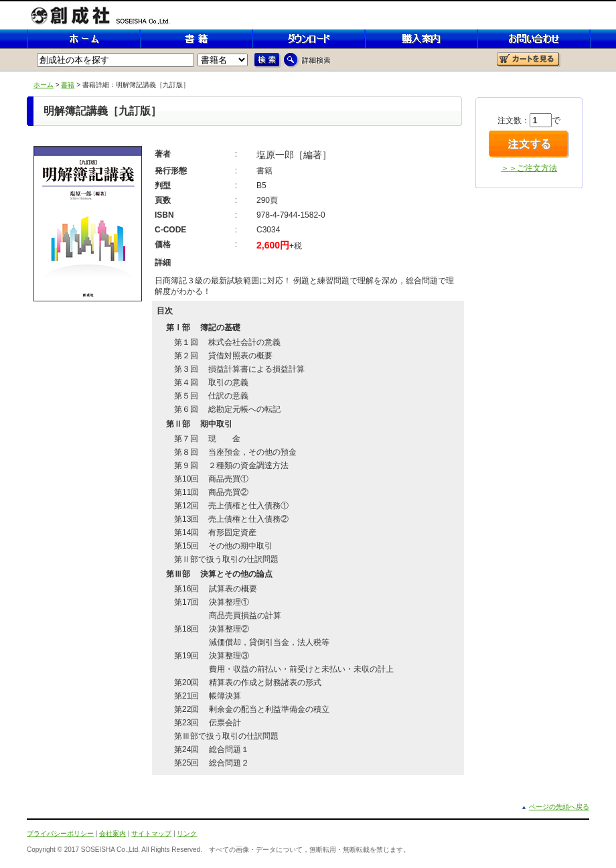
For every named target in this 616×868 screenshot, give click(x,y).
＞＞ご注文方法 (529, 168)
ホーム (44, 85)
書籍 (68, 85)
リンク (187, 834)
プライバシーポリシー (60, 834)
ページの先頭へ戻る (559, 807)
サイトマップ (151, 834)
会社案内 (112, 834)
